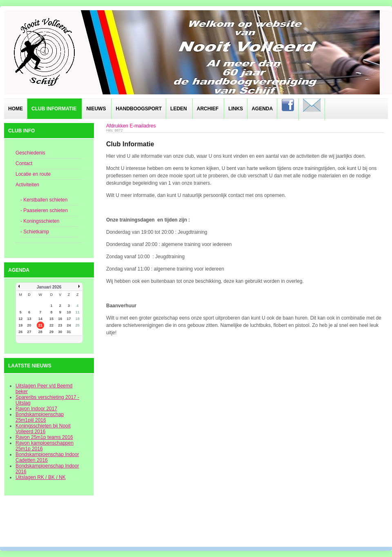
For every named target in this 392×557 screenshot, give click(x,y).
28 (40, 332)
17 (69, 319)
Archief (208, 109)
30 (60, 332)
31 (69, 332)
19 (20, 325)
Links (236, 109)
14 (40, 319)
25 (78, 325)
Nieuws (96, 109)
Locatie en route (33, 174)
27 (29, 332)
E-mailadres (143, 126)
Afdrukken (117, 126)
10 (69, 312)
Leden (179, 109)
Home (16, 109)
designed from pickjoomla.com (196, 525)
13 (29, 319)
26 (20, 332)
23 (60, 325)
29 (51, 332)
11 (78, 312)
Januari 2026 (49, 287)
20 (29, 325)
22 (51, 325)
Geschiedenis (30, 153)
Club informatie (54, 109)
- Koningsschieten (40, 221)
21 (40, 325)
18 (78, 319)
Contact (24, 163)
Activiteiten (27, 185)
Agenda (262, 109)
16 (60, 319)
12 (20, 319)
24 (69, 325)
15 (51, 319)
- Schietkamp (35, 232)
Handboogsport (139, 109)
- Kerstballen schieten (44, 200)
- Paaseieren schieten (44, 210)
